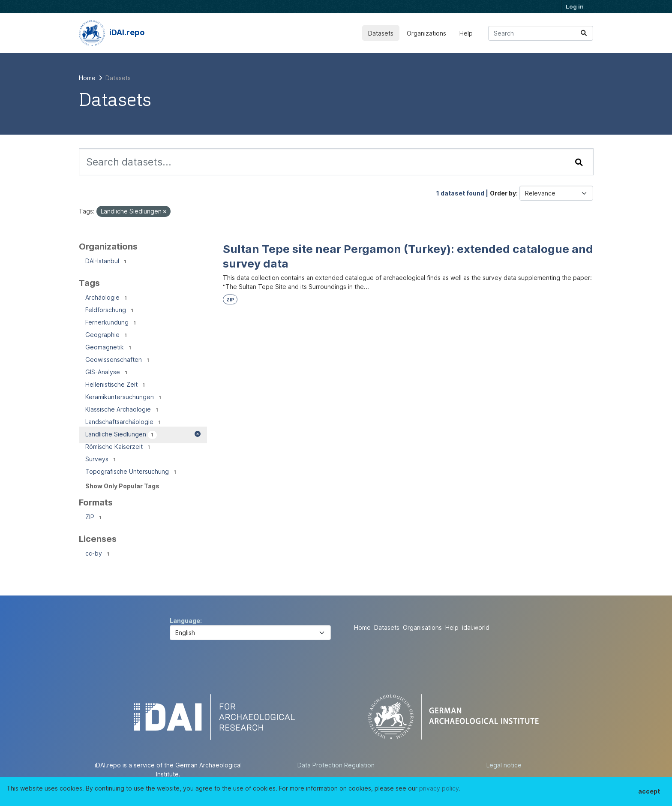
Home (362, 627)
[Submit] (584, 33)
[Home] (87, 78)
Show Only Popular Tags (122, 486)
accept (649, 791)
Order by (503, 193)
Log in (575, 6)
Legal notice (504, 765)
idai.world (476, 627)
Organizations (426, 33)
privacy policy (439, 788)
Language (185, 621)
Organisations (422, 627)
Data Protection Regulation (336, 765)
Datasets (381, 33)
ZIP (230, 300)
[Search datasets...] (541, 33)
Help (466, 33)
